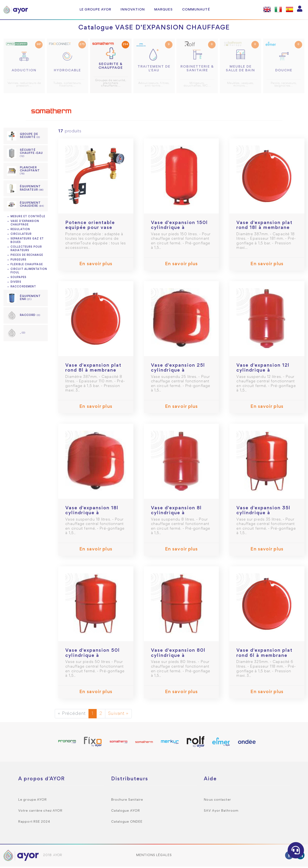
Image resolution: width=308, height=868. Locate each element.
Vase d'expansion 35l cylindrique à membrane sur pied (263, 515)
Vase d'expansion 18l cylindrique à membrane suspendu (92, 515)
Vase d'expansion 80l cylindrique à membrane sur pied (178, 657)
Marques (163, 10)
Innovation (133, 10)
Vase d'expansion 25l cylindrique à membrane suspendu (178, 372)
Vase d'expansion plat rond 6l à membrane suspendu (264, 657)
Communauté (196, 10)
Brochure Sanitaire (127, 801)
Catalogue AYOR (126, 812)
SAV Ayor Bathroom (221, 812)
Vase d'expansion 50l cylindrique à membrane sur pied (93, 657)
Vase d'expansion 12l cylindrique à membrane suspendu (263, 372)
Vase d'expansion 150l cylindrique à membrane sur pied (179, 229)
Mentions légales (154, 857)
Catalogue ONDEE (127, 823)
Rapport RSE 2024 (34, 823)
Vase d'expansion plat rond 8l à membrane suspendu (93, 372)
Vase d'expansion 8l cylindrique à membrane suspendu (177, 515)
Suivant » (118, 715)
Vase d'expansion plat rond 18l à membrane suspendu (264, 229)
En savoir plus (96, 265)
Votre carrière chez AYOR (40, 812)
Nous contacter (217, 801)
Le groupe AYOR (95, 10)
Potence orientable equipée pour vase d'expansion (90, 229)
